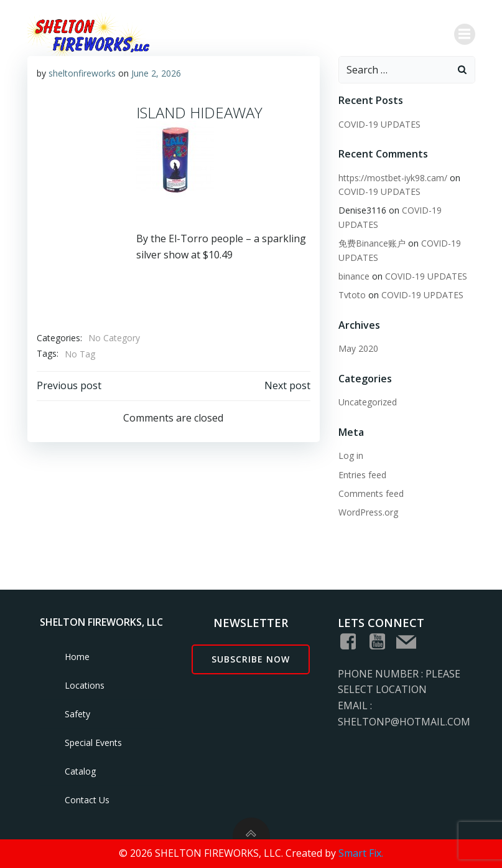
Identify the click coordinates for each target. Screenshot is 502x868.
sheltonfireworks (82, 73)
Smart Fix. (361, 853)
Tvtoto (352, 295)
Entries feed (362, 475)
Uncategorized (368, 402)
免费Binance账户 (372, 243)
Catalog (80, 771)
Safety (77, 714)
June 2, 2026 (156, 73)
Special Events (93, 743)
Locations (85, 685)
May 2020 (358, 348)
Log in (351, 455)
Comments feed (371, 493)
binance (354, 276)
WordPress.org (368, 512)
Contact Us (87, 800)
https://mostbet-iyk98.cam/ (393, 178)
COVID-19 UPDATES (379, 124)
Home (77, 657)
